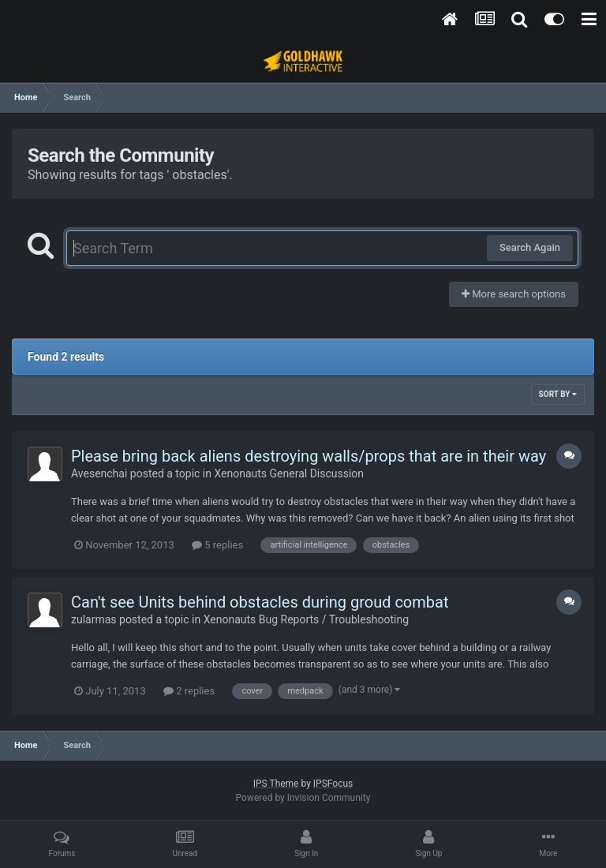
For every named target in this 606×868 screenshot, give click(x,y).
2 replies (189, 691)
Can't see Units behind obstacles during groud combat (260, 602)
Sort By (558, 394)
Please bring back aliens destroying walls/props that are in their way (309, 456)
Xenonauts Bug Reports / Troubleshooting (306, 619)
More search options (514, 294)
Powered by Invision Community (303, 798)
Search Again (530, 247)
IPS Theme (276, 784)
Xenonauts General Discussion (289, 473)
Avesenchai (99, 473)
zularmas (94, 619)
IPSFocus (333, 784)
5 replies (217, 545)
